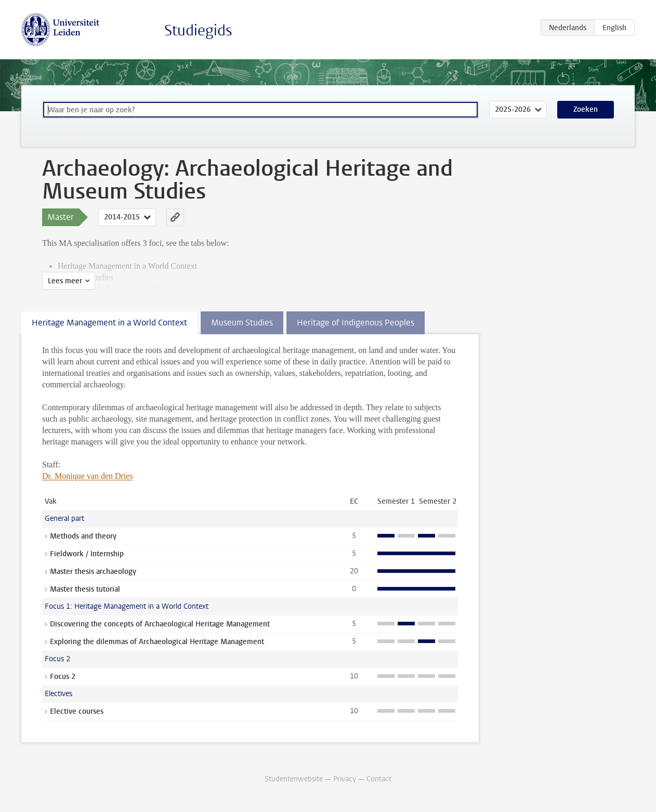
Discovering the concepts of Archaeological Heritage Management (160, 624)
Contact (379, 779)
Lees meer (65, 281)
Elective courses (77, 711)
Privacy (345, 779)
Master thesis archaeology (93, 572)
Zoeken (586, 109)
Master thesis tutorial (85, 589)
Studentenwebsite (294, 779)
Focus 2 (63, 677)
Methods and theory (83, 536)
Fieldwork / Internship (87, 554)
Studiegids (198, 30)
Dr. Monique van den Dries (88, 476)
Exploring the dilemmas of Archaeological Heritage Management (157, 642)
